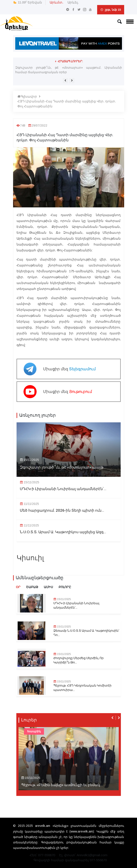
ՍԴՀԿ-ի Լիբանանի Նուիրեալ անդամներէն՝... (63, 489)
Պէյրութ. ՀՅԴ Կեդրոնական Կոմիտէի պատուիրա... (82, 688)
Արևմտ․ (57, 2)
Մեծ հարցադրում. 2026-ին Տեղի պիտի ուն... (62, 511)
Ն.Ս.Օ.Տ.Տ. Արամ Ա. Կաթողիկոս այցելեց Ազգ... (63, 532)
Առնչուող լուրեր (37, 415)
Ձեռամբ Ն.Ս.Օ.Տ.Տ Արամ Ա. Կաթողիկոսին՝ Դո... (86, 633)
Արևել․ (73, 2)
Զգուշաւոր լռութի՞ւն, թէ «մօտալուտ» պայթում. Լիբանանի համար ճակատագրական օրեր (68, 70)
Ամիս (48, 587)
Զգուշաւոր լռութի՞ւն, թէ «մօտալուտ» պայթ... (63, 467)
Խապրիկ (34, 731)
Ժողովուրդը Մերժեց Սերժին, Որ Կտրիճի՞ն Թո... (79, 660)
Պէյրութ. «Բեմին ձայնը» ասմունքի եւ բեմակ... (62, 785)
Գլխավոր (27, 96)
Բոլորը (65, 587)
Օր (18, 587)
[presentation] (65, 81)
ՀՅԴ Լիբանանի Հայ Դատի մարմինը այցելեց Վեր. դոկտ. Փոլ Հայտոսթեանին (67, 104)
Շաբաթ (32, 587)
